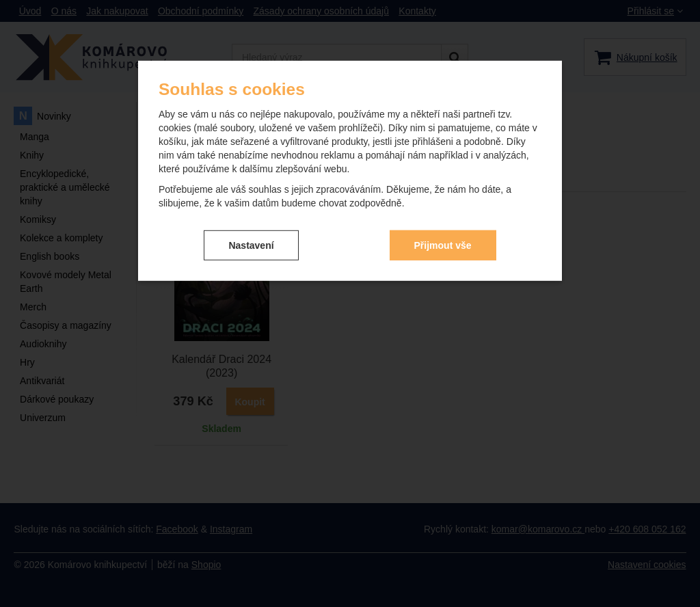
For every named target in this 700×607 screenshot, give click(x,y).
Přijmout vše (443, 245)
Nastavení (251, 245)
